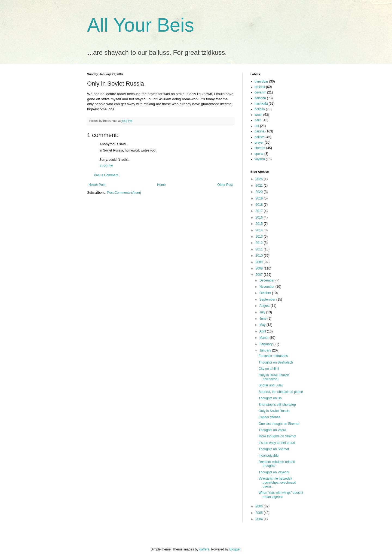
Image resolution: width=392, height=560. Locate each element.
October (266, 293)
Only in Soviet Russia (274, 411)
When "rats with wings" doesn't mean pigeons (281, 495)
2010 (260, 256)
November (267, 287)
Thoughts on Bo (270, 398)
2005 (260, 513)
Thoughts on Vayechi (274, 472)
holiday (260, 109)
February (266, 344)
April (263, 331)
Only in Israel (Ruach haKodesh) (274, 377)
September (268, 299)
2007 (260, 275)
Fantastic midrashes (273, 356)
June (263, 319)
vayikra (260, 159)
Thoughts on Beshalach (276, 362)
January (266, 350)
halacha (260, 98)
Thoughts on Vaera (272, 430)
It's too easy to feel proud (277, 443)
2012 (260, 243)
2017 (260, 211)
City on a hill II (269, 369)
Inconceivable (269, 456)
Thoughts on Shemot (274, 449)
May (263, 325)
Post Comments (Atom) (124, 193)
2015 (260, 224)
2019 (260, 198)
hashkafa (261, 104)
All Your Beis (141, 25)
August (265, 306)
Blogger (235, 549)
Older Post (225, 185)
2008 (260, 268)
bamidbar (261, 81)
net (257, 126)
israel (258, 115)
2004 (260, 519)
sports (259, 154)
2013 (260, 237)
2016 (260, 217)
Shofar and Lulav (271, 385)
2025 (260, 179)
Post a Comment (106, 175)
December (267, 280)
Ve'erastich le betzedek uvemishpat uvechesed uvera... (277, 482)
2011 (260, 249)
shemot (260, 148)
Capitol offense (269, 417)
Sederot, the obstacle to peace (281, 392)
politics (260, 137)
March (264, 338)
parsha (260, 131)
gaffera (204, 549)
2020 (260, 192)
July (263, 312)
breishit (260, 87)
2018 (260, 205)
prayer (259, 143)
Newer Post (97, 185)
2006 (260, 506)
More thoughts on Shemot (277, 436)
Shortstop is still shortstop (277, 405)
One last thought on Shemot (279, 424)
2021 (260, 186)
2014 (260, 230)
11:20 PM (106, 166)
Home (161, 185)
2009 (260, 262)
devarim (260, 92)
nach (258, 120)
